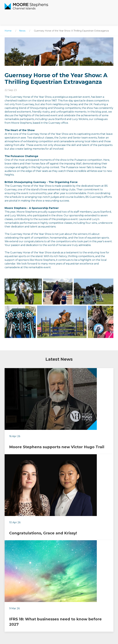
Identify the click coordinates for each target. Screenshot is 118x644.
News (22, 31)
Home (8, 31)
